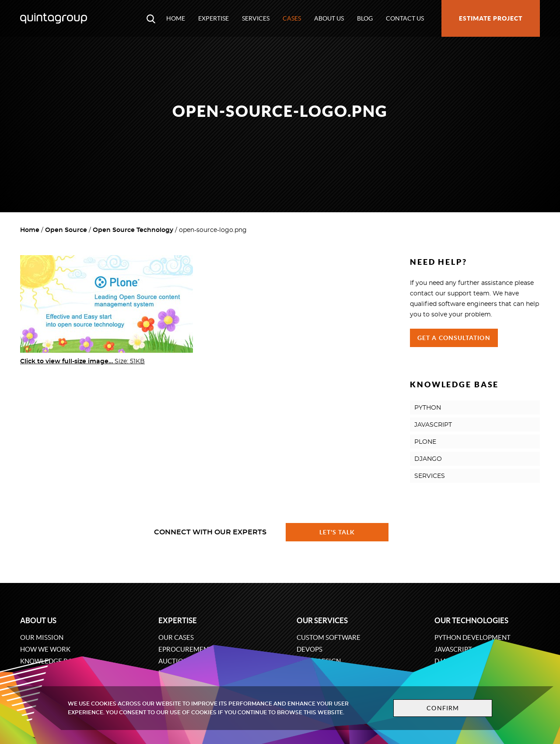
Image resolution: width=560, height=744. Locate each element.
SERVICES (430, 476)
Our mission (42, 637)
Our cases (176, 637)
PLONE (425, 442)
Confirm (443, 708)
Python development (472, 637)
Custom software (329, 637)
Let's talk (337, 532)
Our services (322, 620)
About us (329, 18)
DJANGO (428, 459)
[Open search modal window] (151, 18)
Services (256, 18)
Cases (292, 18)
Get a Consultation (454, 338)
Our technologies (471, 620)
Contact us (405, 18)
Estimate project (491, 18)
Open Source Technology (133, 230)
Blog (365, 18)
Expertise (213, 18)
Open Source (66, 230)
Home (176, 18)
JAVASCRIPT (433, 425)
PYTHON (428, 408)
